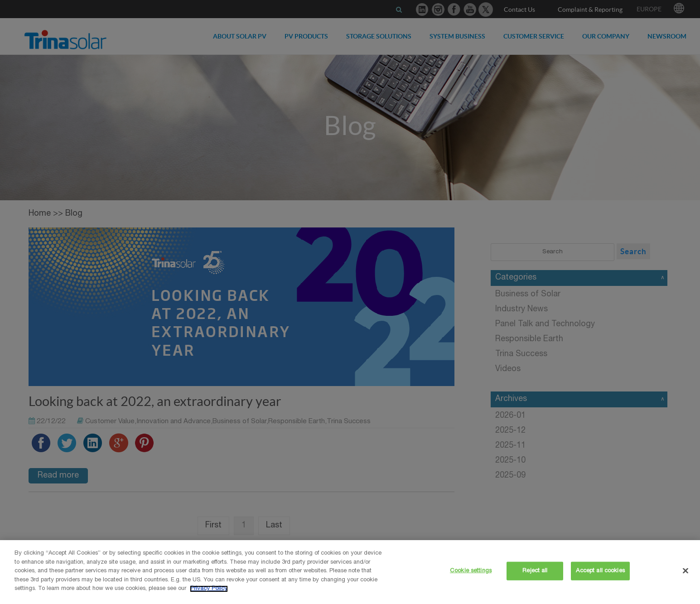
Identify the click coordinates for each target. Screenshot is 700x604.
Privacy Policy (209, 589)
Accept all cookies (600, 571)
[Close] (686, 570)
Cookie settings (471, 571)
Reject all (535, 571)
